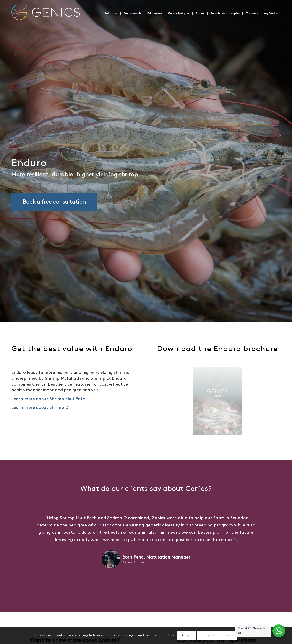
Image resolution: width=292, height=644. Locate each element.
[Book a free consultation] (54, 202)
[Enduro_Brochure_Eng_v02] (217, 401)
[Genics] (46, 18)
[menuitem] (111, 13)
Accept (187, 635)
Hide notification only (217, 635)
